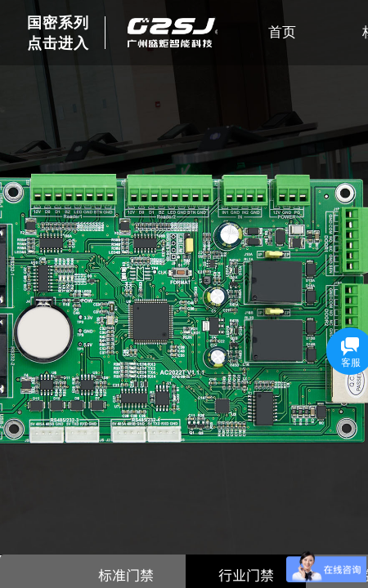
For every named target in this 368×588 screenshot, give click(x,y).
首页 (282, 32)
